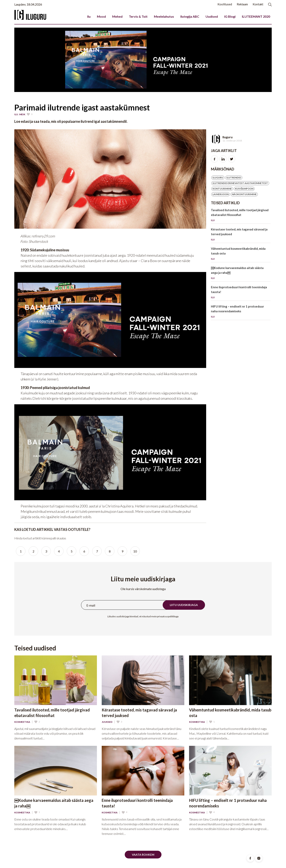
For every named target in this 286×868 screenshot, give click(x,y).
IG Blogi (230, 16)
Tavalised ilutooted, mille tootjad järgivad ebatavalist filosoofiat (241, 216)
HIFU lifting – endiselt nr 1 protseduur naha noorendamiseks (241, 312)
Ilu (89, 16)
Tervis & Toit (138, 16)
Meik (22, 114)
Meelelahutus (164, 16)
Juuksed (107, 722)
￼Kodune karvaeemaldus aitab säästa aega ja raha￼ (241, 274)
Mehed (117, 16)
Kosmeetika (22, 722)
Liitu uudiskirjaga (184, 605)
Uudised (212, 16)
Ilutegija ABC (190, 16)
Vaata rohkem (143, 855)
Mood (101, 16)
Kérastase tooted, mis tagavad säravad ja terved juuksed (241, 235)
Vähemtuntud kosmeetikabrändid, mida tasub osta (241, 254)
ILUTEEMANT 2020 (256, 16)
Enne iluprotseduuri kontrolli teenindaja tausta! (241, 293)
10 (135, 551)
